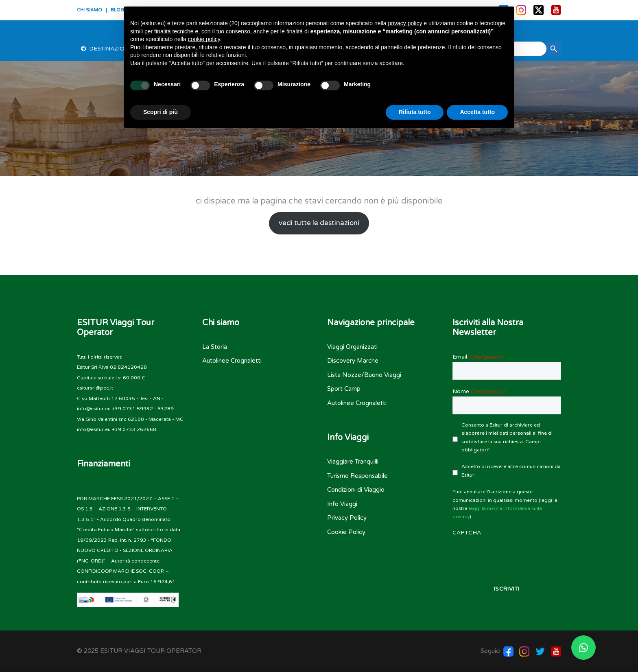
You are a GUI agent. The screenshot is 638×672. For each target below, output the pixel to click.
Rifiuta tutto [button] (415, 112)
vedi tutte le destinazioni (319, 223)
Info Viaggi (342, 504)
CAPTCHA (467, 533)
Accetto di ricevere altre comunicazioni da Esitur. (511, 471)
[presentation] (507, 554)
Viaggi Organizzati (352, 347)
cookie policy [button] (204, 39)
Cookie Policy (346, 532)
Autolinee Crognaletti (232, 361)
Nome (479, 392)
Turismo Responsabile (357, 476)
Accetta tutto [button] (477, 112)
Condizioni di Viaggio (356, 490)
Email (478, 357)
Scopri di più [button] (161, 112)
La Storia (215, 347)
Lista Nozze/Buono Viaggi (364, 375)
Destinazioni (110, 49)
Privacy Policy (347, 518)
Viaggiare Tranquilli (353, 462)
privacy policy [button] (405, 23)
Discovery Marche (353, 361)
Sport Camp (344, 389)
